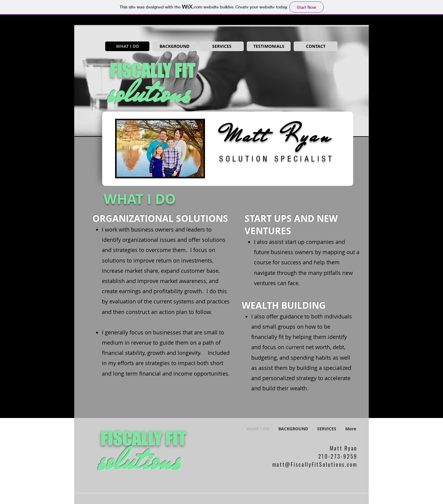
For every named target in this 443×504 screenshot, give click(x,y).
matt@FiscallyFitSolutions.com (315, 464)
